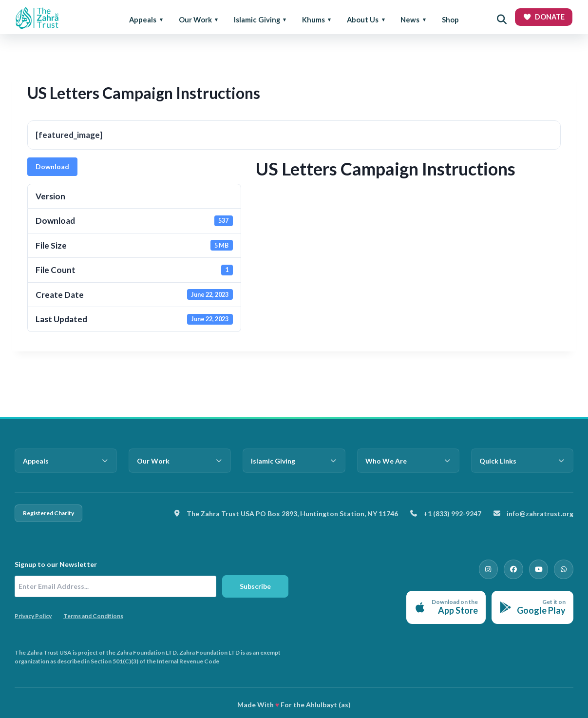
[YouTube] (541, 568)
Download (52, 166)
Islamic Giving (257, 19)
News (410, 19)
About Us (363, 19)
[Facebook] (518, 568)
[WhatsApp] (565, 568)
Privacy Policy (33, 616)
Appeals (143, 19)
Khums (313, 19)
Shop (450, 19)
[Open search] (502, 19)
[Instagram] (494, 568)
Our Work (195, 19)
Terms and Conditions (93, 616)
